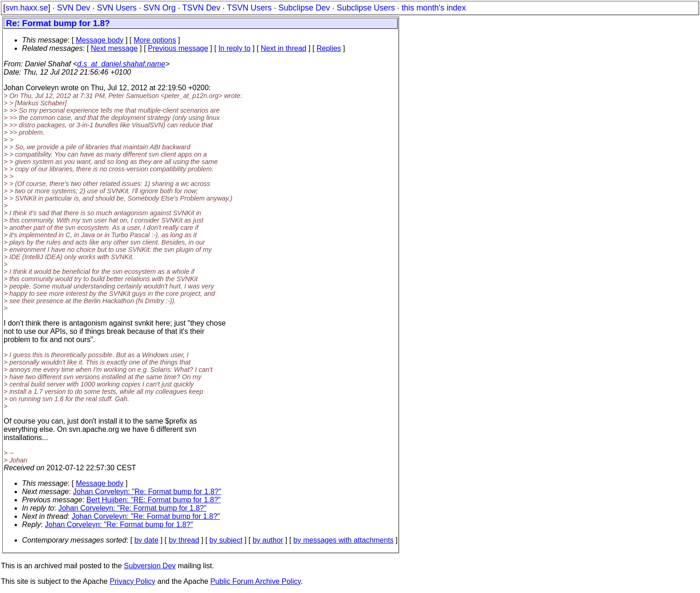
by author (268, 540)
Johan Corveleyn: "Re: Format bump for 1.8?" (147, 492)
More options (155, 40)
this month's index (434, 8)
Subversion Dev (150, 566)
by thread (184, 540)
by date (146, 540)
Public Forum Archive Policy (255, 581)
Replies (329, 48)
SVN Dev (73, 8)
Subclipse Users (366, 8)
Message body (99, 40)
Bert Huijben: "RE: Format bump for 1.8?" (154, 500)
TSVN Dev (201, 8)
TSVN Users (249, 8)
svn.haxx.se (27, 8)
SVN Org (159, 8)
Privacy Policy (132, 581)
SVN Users (117, 8)
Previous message (178, 48)
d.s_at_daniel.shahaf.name (121, 64)
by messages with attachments (343, 540)
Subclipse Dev (304, 8)
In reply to (235, 48)
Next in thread (284, 48)
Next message (114, 48)
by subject (226, 540)
